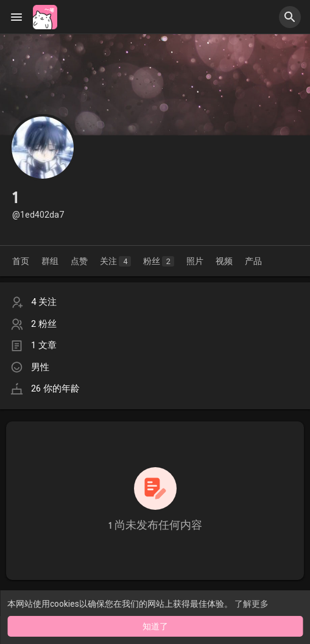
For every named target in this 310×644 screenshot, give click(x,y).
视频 (224, 261)
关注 (115, 261)
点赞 (79, 261)
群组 (50, 261)
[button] (290, 17)
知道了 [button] (155, 626)
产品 (253, 261)
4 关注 (44, 302)
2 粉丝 (44, 324)
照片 (195, 261)
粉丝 (159, 261)
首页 (21, 261)
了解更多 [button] (252, 604)
